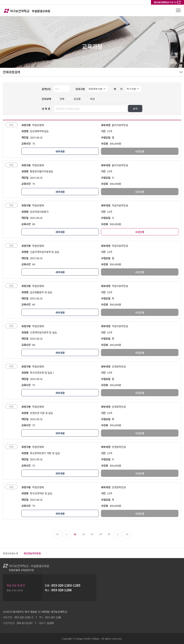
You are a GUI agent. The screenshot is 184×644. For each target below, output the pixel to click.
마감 (89, 99)
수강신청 (140, 232)
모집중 (74, 99)
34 (100, 534)
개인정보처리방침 (32, 553)
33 (92, 534)
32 (84, 534)
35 (109, 534)
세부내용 (60, 151)
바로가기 (166, 2)
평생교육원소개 (10, 553)
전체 (59, 99)
